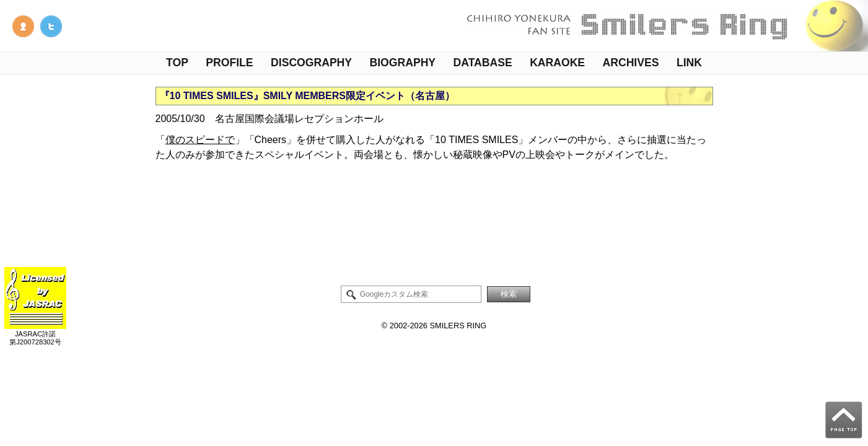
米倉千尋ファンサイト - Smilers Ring (664, 26)
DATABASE (483, 63)
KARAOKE (557, 63)
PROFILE (229, 63)
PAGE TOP (844, 420)
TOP (177, 63)
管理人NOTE (23, 26)
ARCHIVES (631, 63)
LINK (689, 63)
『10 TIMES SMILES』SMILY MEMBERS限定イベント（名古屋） (308, 96)
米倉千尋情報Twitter (51, 26)
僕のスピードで (200, 140)
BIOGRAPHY (403, 63)
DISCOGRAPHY (311, 63)
